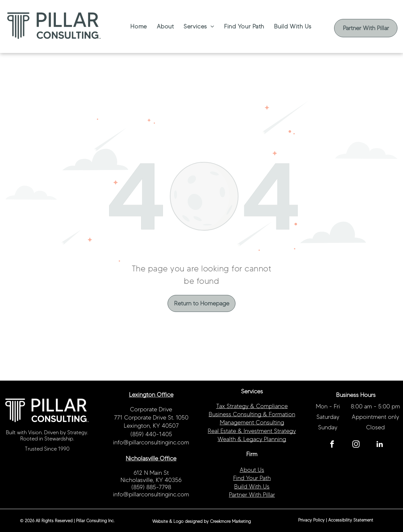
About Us (252, 470)
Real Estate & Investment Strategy (252, 431)
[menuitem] (138, 26)
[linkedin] (380, 445)
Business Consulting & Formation (252, 414)
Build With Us (252, 487)
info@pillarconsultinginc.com (151, 442)
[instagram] (356, 445)
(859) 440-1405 (151, 434)
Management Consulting (252, 422)
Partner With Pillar (252, 495)
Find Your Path (252, 478)
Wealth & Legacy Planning (252, 439)
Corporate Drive (151, 409)
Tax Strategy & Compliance (252, 406)
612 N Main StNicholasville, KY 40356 (151, 476)
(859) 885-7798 (151, 487)
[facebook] (332, 445)
